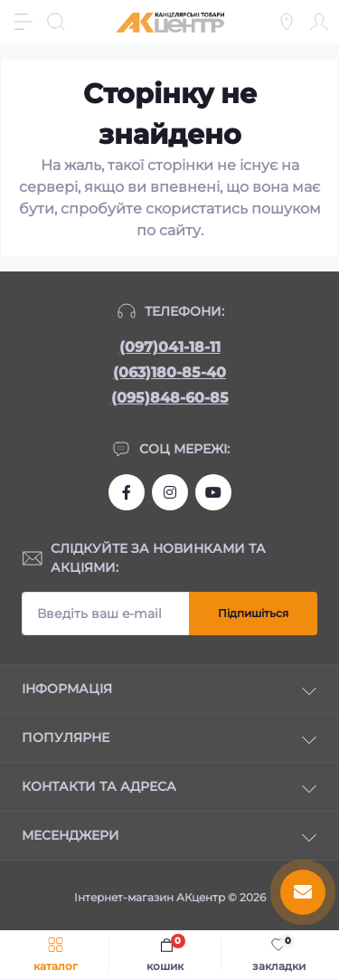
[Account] (319, 22)
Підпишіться (253, 613)
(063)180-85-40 (169, 372)
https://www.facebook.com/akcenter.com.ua (127, 492)
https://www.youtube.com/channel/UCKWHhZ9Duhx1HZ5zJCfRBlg (213, 492)
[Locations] (287, 22)
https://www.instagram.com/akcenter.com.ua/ (170, 492)
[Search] (56, 22)
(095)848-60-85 (170, 398)
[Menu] (24, 22)
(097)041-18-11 (170, 347)
